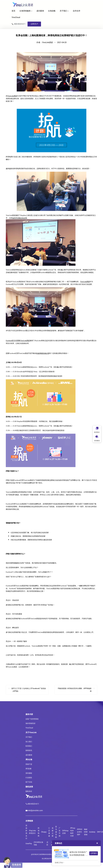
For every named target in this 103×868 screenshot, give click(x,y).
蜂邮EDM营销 (86, 832)
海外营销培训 (30, 723)
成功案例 (29, 755)
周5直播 (28, 769)
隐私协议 (29, 791)
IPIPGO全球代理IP (80, 832)
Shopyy (44, 832)
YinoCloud (29, 728)
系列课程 (29, 773)
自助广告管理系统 (32, 719)
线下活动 (29, 782)
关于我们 (63, 11)
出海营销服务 (25, 11)
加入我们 (29, 742)
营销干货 (29, 764)
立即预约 (94, 853)
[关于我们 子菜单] (68, 11)
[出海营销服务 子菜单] (32, 11)
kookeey (92, 832)
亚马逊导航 (56, 832)
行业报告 (29, 778)
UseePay (29, 844)
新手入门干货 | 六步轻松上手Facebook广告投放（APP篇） (29, 693)
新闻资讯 (29, 750)
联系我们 (29, 746)
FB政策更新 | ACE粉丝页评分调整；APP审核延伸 (75, 693)
